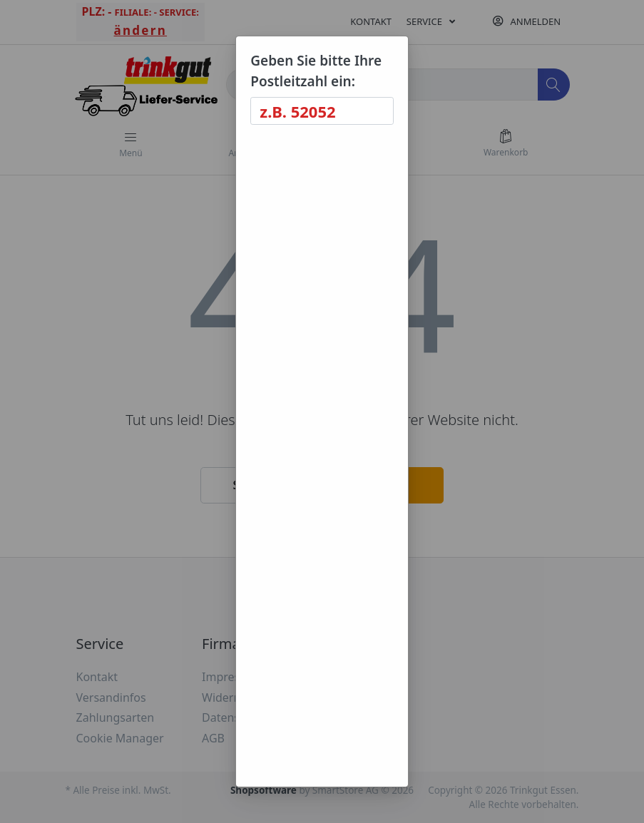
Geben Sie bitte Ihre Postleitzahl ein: (316, 71)
